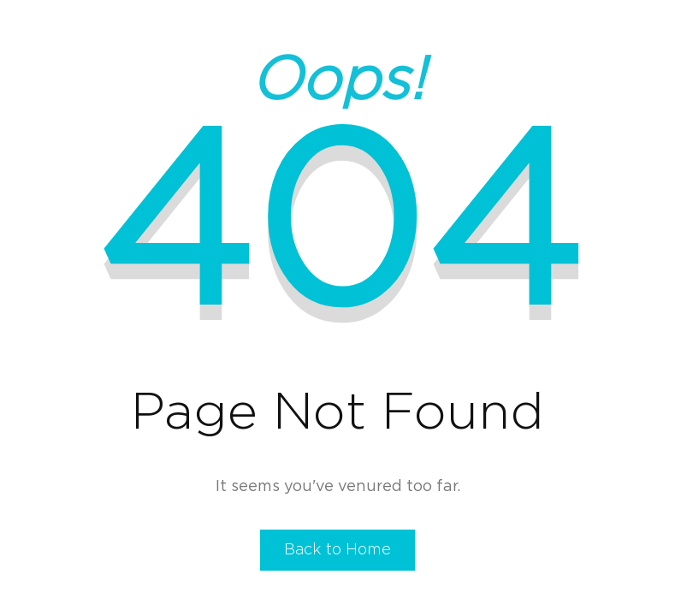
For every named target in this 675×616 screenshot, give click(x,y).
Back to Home (337, 550)
